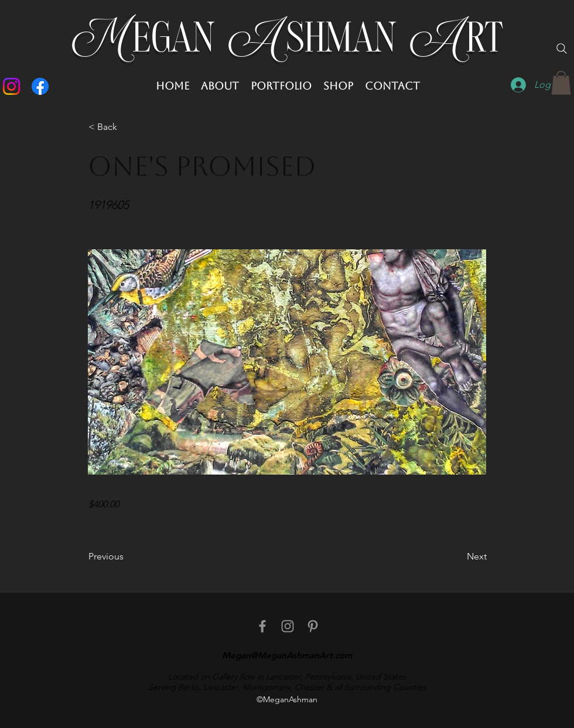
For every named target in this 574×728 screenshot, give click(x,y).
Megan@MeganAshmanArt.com (287, 655)
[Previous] (127, 557)
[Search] (562, 49)
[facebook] (262, 626)
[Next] (457, 557)
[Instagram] (11, 86)
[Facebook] (40, 86)
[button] (561, 83)
